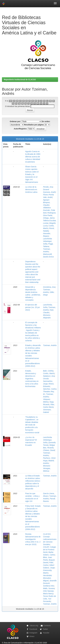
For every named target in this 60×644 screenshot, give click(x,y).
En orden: (46, 121)
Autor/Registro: (20, 129)
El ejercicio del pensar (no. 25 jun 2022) (33, 307)
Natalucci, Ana (49, 376)
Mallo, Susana (49, 588)
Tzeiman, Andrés (50, 345)
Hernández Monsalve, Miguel (48, 578)
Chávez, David (49, 450)
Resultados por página (34, 125)
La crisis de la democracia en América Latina (31, 189)
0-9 (11, 101)
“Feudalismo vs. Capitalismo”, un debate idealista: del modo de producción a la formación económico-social (32, 425)
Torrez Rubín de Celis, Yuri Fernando (50, 599)
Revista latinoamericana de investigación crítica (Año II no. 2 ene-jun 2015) (33, 539)
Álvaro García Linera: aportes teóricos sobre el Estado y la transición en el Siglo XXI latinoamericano (32, 174)
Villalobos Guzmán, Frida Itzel (49, 210)
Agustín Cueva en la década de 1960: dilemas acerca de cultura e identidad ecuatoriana (33, 157)
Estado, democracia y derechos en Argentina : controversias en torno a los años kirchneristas (32, 379)
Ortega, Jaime (49, 218)
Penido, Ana (48, 187)
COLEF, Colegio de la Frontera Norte (50, 550)
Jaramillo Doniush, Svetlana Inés (50, 583)
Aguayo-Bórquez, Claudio (47, 202)
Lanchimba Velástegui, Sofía (48, 440)
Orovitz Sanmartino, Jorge (48, 381)
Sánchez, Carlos (50, 389)
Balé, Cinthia (48, 371)
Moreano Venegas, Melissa (47, 468)
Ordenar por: (15, 121)
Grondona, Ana (49, 287)
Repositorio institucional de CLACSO (20, 80)
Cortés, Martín (49, 373)
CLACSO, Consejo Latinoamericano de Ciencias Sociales (50, 539)
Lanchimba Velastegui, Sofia (48, 241)
